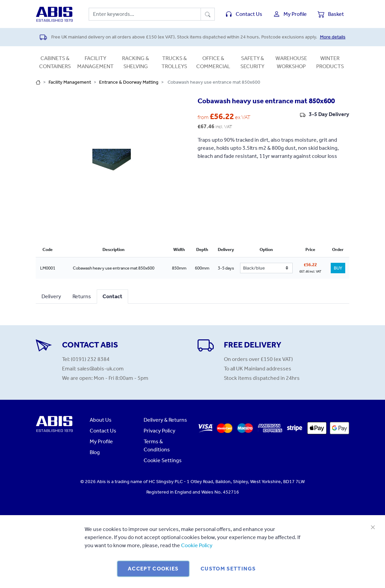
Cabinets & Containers (55, 62)
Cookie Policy (197, 545)
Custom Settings (228, 569)
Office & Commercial (213, 62)
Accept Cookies (153, 569)
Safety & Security (252, 62)
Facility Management (95, 62)
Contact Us (103, 431)
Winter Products (330, 62)
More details (333, 37)
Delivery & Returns (165, 420)
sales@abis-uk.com (100, 369)
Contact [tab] (112, 296)
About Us (101, 420)
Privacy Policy (159, 431)
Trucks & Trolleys (174, 62)
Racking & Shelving (136, 62)
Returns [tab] (82, 296)
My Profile (101, 441)
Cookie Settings (163, 460)
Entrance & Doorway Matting (129, 82)
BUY (338, 268)
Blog (95, 452)
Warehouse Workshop (291, 62)
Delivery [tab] (51, 296)
